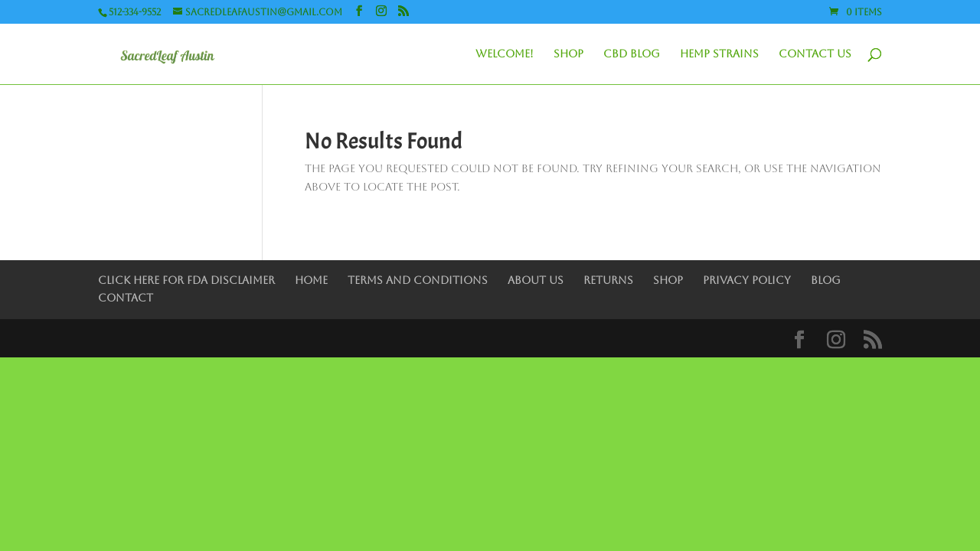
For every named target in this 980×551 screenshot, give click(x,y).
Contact (126, 298)
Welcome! (505, 54)
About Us (536, 280)
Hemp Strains (719, 54)
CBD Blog (632, 54)
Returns (608, 280)
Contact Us (815, 54)
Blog (826, 280)
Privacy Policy (747, 280)
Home (311, 280)
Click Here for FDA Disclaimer (186, 280)
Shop (568, 54)
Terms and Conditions (418, 280)
